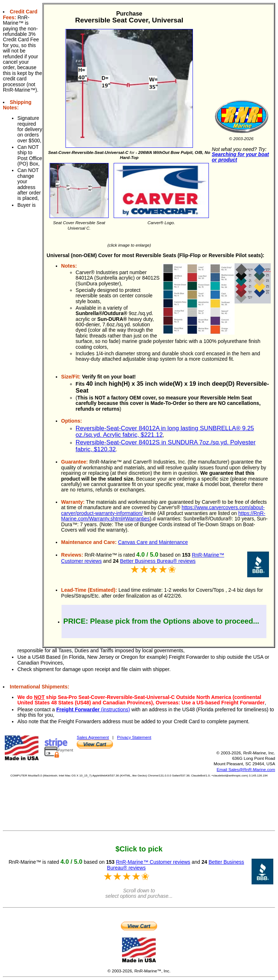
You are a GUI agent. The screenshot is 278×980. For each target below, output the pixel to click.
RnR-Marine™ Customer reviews (153, 862)
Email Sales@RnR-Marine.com (246, 769)
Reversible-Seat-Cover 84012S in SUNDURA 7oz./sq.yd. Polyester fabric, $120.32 (166, 446)
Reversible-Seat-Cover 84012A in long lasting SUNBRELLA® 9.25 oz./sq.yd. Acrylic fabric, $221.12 (165, 432)
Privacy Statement (134, 737)
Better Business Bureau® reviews (158, 561)
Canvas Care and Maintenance (153, 542)
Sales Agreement (93, 737)
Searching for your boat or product (240, 157)
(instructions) (93, 709)
